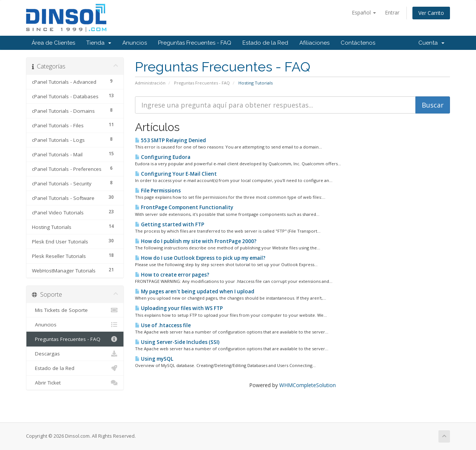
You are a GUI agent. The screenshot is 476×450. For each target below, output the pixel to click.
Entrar (392, 12)
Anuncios (135, 43)
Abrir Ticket (75, 383)
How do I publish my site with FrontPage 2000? (196, 241)
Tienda (99, 43)
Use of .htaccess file (163, 325)
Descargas (75, 354)
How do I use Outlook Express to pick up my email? (200, 258)
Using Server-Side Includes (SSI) (177, 342)
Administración (150, 83)
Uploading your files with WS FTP (179, 308)
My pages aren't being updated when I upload (195, 291)
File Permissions (158, 191)
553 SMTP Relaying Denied (171, 140)
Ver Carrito (431, 13)
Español (364, 12)
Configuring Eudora (163, 157)
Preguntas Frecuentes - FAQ (195, 43)
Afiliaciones (314, 43)
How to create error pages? (172, 275)
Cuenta (431, 43)
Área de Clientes (53, 43)
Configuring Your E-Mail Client (176, 174)
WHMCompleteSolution (308, 385)
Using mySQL (154, 359)
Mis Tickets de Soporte (75, 310)
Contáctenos (358, 43)
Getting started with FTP (170, 224)
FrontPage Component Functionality (184, 207)
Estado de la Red (265, 43)
